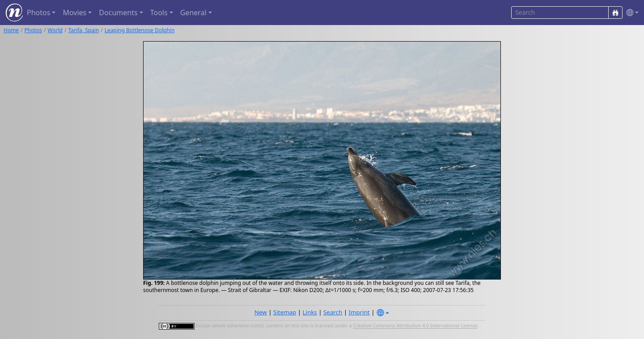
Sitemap (285, 312)
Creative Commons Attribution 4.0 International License (415, 326)
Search (333, 312)
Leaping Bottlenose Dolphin (140, 30)
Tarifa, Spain (83, 30)
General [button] (193, 13)
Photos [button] (38, 13)
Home (11, 30)
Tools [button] (159, 13)
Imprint (359, 312)
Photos (33, 30)
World (55, 30)
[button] (631, 13)
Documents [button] (118, 13)
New (261, 312)
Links (310, 312)
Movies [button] (74, 13)
